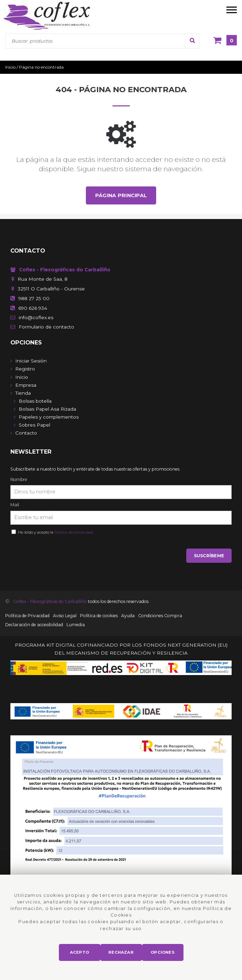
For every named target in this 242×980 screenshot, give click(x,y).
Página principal (121, 195)
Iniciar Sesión (31, 361)
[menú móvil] (232, 10)
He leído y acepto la (55, 532)
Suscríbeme (209, 556)
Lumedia (76, 625)
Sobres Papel (34, 425)
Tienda (23, 393)
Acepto (79, 952)
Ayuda (128, 616)
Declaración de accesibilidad (34, 625)
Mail (15, 505)
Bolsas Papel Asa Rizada (47, 409)
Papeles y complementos (49, 417)
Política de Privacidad (27, 616)
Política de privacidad (74, 532)
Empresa (26, 385)
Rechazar (121, 952)
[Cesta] (225, 41)
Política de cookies (99, 616)
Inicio (22, 377)
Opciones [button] (163, 952)
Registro (25, 369)
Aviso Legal (65, 616)
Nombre (19, 479)
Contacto (26, 433)
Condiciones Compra (160, 616)
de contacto (46, 327)
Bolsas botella (35, 401)
